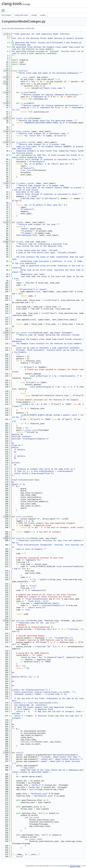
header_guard (23, 118)
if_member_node (24, 183)
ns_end (24, 103)
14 (6, 71)
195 (6, 517)
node (18, 222)
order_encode (27, 170)
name (28, 84)
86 (6, 242)
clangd (34, 15)
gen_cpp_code (23, 621)
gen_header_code (24, 333)
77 (6, 222)
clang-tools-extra (21, 15)
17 (6, 77)
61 (6, 183)
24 (6, 92)
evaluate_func (23, 538)
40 (6, 131)
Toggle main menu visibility (4, 9)
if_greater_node (24, 142)
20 (6, 84)
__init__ (25, 77)
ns (27, 82)
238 (6, 621)
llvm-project (6, 15)
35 (6, 118)
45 (6, 142)
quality (43, 15)
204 (6, 538)
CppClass (23, 71)
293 (6, 753)
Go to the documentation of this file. (18, 28)
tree (18, 242)
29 (6, 103)
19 (6, 82)
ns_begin (25, 92)
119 (6, 333)
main (18, 753)
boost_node (22, 131)
